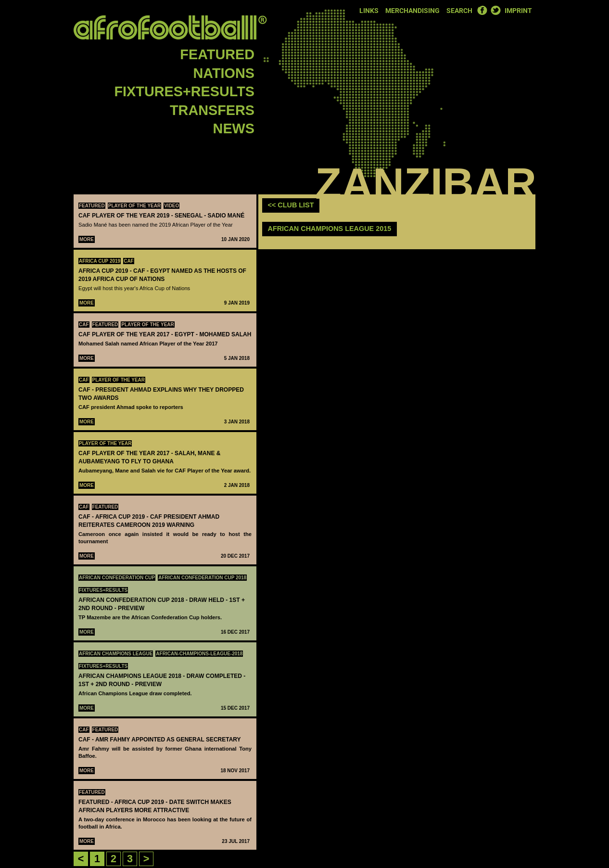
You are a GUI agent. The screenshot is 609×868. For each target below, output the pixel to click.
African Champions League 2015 (330, 229)
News (234, 128)
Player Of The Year (134, 206)
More (87, 239)
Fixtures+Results (184, 91)
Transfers (212, 110)
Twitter (495, 10)
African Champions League (116, 654)
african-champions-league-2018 (199, 654)
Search (459, 11)
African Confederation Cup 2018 (202, 578)
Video (171, 206)
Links (369, 11)
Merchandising (412, 11)
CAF (129, 261)
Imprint (518, 11)
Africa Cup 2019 (100, 261)
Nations (224, 73)
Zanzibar (426, 184)
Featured (217, 54)
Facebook (482, 10)
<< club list (291, 205)
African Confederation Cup (117, 578)
